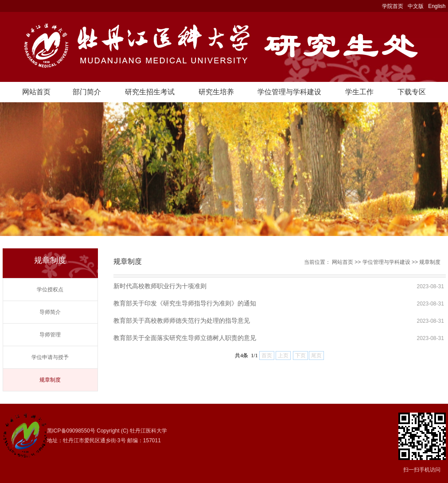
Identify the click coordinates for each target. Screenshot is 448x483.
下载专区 (412, 92)
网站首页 (36, 92)
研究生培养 (216, 92)
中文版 (416, 6)
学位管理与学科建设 (289, 92)
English (437, 6)
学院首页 (393, 6)
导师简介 (50, 312)
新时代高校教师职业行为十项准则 (160, 286)
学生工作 (359, 92)
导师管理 (50, 335)
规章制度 (50, 380)
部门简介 (87, 92)
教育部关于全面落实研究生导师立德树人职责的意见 (185, 338)
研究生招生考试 (150, 92)
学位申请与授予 (50, 357)
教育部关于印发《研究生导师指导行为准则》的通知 (185, 303)
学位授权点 (50, 290)
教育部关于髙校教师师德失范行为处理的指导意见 (182, 321)
